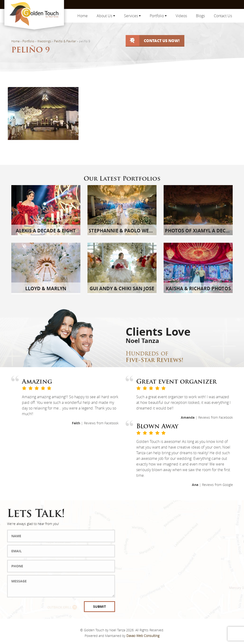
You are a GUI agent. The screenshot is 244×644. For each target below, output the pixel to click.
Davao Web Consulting (143, 636)
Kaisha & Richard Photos (198, 288)
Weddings (44, 41)
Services (132, 16)
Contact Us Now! (162, 41)
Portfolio (158, 16)
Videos (181, 16)
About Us (106, 16)
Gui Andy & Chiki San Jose (122, 288)
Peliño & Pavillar (65, 41)
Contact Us (223, 16)
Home (83, 16)
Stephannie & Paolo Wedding (127, 231)
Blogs (200, 16)
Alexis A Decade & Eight (46, 231)
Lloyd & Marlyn (46, 288)
